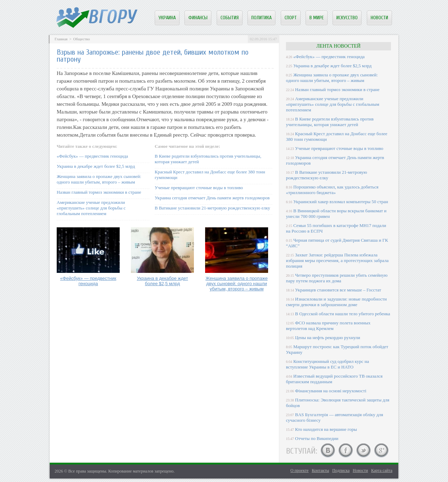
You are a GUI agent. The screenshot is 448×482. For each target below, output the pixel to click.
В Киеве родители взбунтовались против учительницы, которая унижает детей (330, 122)
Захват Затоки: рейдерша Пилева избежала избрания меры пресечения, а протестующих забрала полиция (337, 260)
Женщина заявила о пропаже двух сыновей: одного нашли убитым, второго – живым (99, 179)
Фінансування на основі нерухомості (331, 391)
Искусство (347, 18)
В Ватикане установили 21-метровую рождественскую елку (212, 208)
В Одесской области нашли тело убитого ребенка (343, 314)
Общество (81, 39)
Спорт (291, 18)
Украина (167, 18)
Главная (61, 39)
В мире (317, 18)
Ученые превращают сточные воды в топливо (199, 188)
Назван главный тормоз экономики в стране (99, 192)
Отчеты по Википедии (317, 438)
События (230, 18)
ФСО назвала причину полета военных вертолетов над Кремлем (328, 326)
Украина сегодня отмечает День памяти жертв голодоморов (212, 198)
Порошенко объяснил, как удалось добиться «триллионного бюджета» (332, 190)
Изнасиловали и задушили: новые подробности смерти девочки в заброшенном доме (336, 302)
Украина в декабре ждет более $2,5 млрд (96, 166)
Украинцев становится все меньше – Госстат (338, 290)
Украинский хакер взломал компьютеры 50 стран (341, 202)
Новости (379, 18)
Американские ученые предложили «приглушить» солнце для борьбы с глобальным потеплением (91, 208)
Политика (261, 18)
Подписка (341, 470)
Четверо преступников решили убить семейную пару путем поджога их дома (337, 278)
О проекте (300, 470)
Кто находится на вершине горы (326, 429)
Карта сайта (382, 470)
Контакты (321, 470)
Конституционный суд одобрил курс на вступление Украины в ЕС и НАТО (327, 364)
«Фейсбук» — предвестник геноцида (92, 156)
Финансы (198, 18)
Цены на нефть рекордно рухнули (328, 338)
